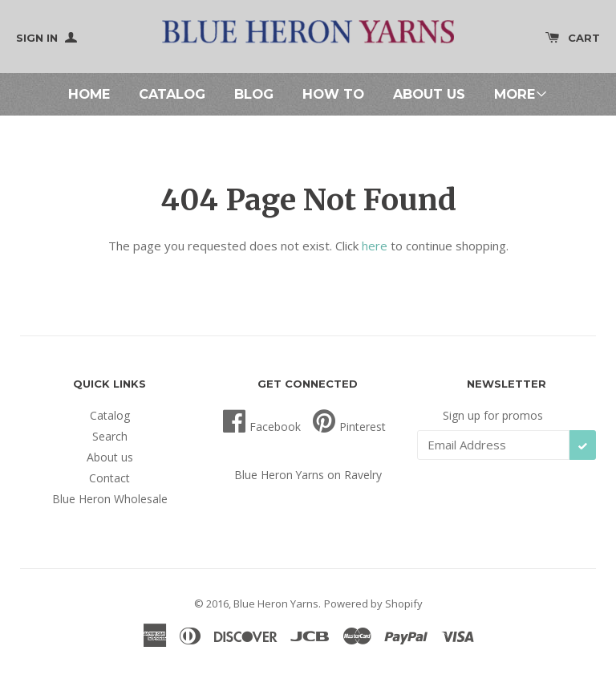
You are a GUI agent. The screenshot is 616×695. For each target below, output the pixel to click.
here (375, 246)
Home (89, 94)
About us (429, 94)
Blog (254, 94)
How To (333, 94)
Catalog (172, 94)
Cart (573, 38)
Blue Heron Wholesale (110, 499)
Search (110, 436)
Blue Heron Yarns (276, 604)
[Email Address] (493, 445)
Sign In (47, 38)
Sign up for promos (493, 415)
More (521, 94)
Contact (109, 478)
